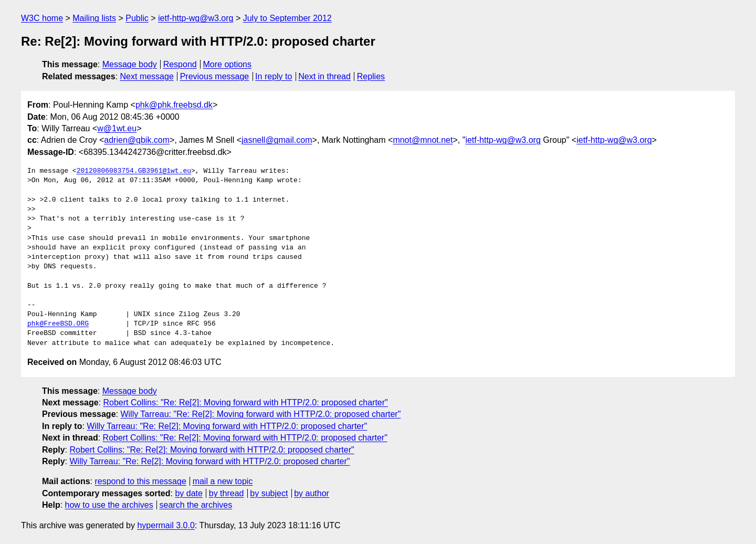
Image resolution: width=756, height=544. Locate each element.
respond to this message (140, 481)
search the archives (196, 505)
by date (188, 493)
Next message (147, 76)
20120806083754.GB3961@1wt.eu (134, 171)
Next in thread (324, 76)
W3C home (42, 18)
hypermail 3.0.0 (166, 525)
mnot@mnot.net (423, 140)
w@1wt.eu (117, 128)
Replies (371, 76)
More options (228, 64)
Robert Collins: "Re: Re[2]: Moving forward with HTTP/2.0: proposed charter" (246, 402)
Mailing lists (94, 18)
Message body (130, 64)
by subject (269, 493)
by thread (227, 493)
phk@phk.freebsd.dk (174, 105)
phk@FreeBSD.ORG (58, 324)
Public (137, 18)
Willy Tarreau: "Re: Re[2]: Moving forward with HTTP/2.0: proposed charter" (260, 414)
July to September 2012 (287, 18)
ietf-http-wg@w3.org (196, 18)
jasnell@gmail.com (277, 140)
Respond (180, 64)
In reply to (274, 76)
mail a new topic (223, 481)
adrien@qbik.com (137, 140)
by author (312, 493)
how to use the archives (109, 505)
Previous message (215, 76)
